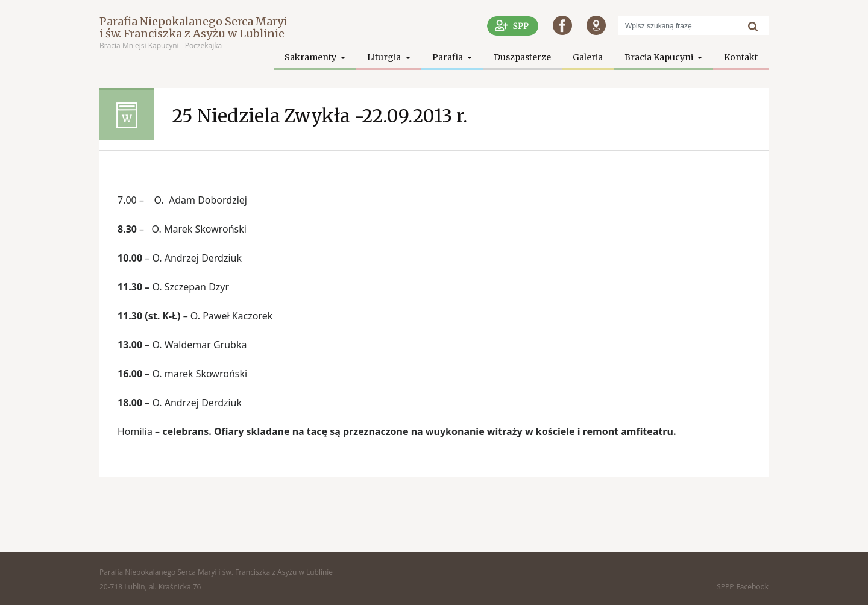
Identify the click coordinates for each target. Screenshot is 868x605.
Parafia (448, 57)
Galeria (588, 57)
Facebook (753, 587)
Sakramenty (311, 57)
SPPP (725, 587)
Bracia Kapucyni (660, 57)
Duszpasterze (522, 57)
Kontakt (741, 57)
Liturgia (385, 57)
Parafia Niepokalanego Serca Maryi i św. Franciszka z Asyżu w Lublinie (193, 27)
